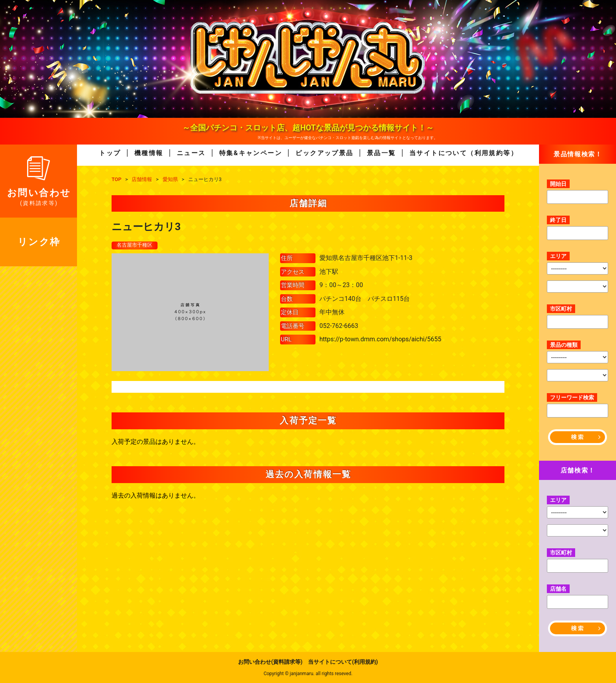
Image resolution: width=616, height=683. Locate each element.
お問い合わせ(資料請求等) (270, 662)
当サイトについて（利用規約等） (464, 153)
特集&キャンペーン (251, 153)
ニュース (191, 153)
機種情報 (149, 153)
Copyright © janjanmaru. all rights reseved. (308, 674)
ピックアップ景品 (324, 153)
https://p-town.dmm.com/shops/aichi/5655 (380, 340)
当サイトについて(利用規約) (343, 662)
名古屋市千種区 (136, 245)
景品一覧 (381, 153)
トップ (110, 153)
